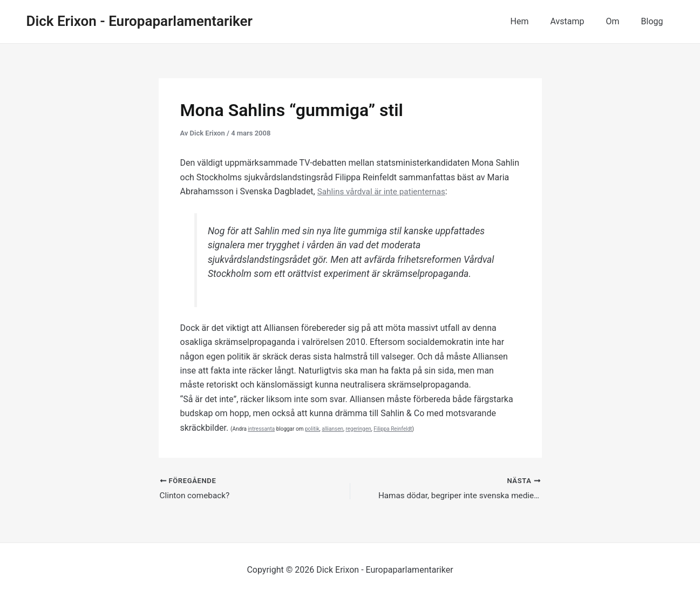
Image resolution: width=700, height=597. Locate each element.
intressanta (261, 429)
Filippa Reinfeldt (393, 429)
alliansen (332, 429)
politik (312, 429)
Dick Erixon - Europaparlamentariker (140, 21)
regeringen (358, 429)
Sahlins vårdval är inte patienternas (384, 191)
